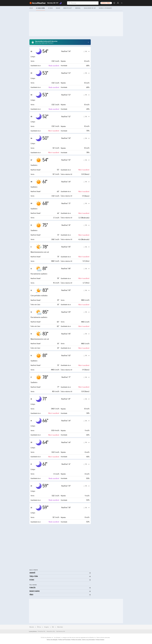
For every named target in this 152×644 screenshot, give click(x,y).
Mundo (32, 627)
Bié (53, 627)
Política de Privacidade (64, 640)
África (39, 627)
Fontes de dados (100, 640)
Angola (46, 627)
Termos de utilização (52, 640)
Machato (60, 627)
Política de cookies (76, 640)
